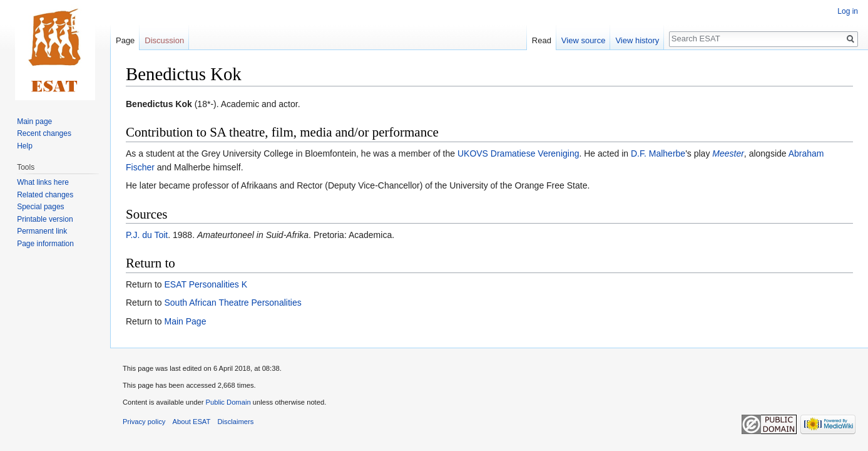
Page (125, 40)
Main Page (185, 321)
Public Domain (228, 402)
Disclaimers (236, 422)
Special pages (40, 207)
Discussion (164, 40)
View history (637, 40)
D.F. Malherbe (658, 153)
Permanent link (42, 231)
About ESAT (192, 422)
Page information (45, 244)
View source (584, 40)
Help (25, 146)
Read (542, 40)
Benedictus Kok (159, 104)
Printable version (45, 219)
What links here (43, 182)
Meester (728, 153)
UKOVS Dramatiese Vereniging (518, 153)
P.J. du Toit (147, 235)
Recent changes (44, 133)
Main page (34, 122)
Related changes (45, 195)
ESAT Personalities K (206, 284)
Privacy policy (144, 422)
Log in (848, 11)
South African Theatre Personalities (232, 303)
